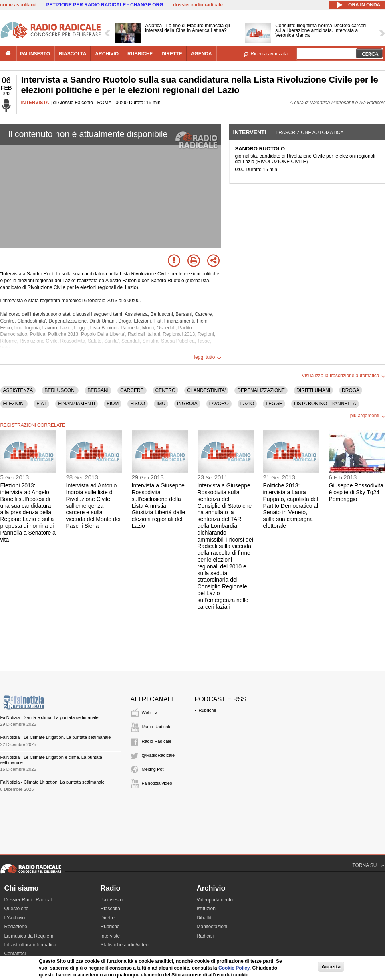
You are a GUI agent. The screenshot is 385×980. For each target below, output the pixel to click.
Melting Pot (153, 769)
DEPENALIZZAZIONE (261, 390)
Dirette (108, 918)
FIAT (41, 404)
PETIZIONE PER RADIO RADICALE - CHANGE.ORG (105, 5)
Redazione (16, 927)
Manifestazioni (212, 927)
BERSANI (98, 390)
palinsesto (35, 54)
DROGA (351, 390)
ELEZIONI (14, 404)
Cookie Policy (234, 968)
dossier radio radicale (198, 5)
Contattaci (15, 954)
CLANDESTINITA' (206, 390)
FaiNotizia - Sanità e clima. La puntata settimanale (49, 717)
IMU (161, 404)
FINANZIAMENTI (77, 404)
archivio (107, 54)
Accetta (331, 967)
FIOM (113, 404)
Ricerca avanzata (269, 54)
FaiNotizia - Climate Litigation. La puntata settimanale (52, 782)
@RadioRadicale (158, 755)
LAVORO (219, 404)
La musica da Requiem (29, 936)
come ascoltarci (19, 5)
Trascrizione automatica (310, 133)
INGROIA (187, 404)
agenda (202, 54)
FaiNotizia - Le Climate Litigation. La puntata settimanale (56, 737)
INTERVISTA (35, 103)
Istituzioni (207, 909)
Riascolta (110, 909)
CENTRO (166, 390)
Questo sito (17, 909)
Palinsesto (112, 900)
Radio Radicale (157, 727)
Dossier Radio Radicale (29, 900)
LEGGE (274, 404)
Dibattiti (205, 918)
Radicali (205, 936)
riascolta (73, 54)
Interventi (250, 132)
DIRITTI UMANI (313, 390)
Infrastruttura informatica (30, 945)
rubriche (140, 54)
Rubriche (208, 710)
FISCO (138, 404)
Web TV (150, 713)
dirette (172, 54)
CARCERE (132, 390)
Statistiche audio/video (125, 945)
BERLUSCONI (60, 390)
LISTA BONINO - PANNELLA (325, 404)
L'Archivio (15, 918)
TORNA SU (364, 865)
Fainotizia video (157, 783)
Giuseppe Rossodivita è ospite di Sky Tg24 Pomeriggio (356, 492)
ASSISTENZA (18, 390)
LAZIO (247, 404)
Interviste (110, 936)
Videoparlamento (215, 900)
